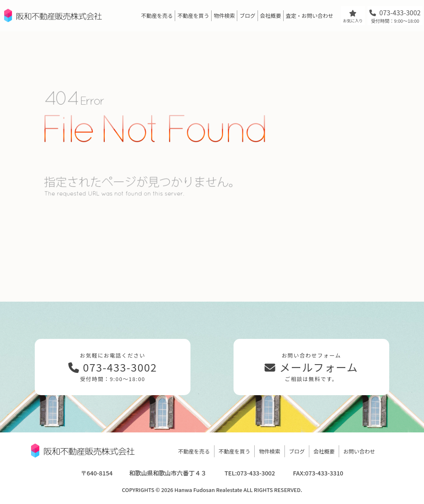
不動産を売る (157, 16)
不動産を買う (193, 16)
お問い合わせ (359, 451)
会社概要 (271, 16)
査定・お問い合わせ (310, 16)
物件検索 (224, 16)
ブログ (247, 16)
